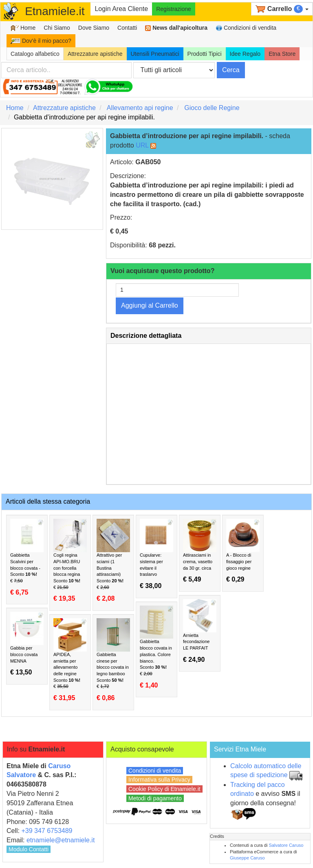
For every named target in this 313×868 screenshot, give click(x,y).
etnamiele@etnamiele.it (61, 840)
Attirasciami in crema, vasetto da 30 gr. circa (200, 551)
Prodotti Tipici (205, 54)
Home (23, 28)
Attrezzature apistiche (95, 54)
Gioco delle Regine (212, 108)
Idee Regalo (245, 54)
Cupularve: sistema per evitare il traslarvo (156, 554)
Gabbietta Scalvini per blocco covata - (27, 557)
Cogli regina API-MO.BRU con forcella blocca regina (70, 561)
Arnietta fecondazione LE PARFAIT (200, 631)
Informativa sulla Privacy (159, 780)
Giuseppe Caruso (247, 858)
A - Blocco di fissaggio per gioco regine (243, 551)
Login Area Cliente (121, 9)
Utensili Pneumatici (155, 54)
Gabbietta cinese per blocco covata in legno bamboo (113, 660)
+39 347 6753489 (47, 831)
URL (142, 145)
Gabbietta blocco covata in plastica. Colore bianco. (156, 647)
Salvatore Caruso (286, 845)
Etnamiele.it (55, 11)
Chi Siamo (57, 28)
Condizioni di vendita (246, 28)
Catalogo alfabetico (35, 54)
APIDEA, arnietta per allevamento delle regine (70, 660)
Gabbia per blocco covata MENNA (27, 644)
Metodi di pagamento (155, 798)
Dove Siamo (94, 28)
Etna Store (282, 54)
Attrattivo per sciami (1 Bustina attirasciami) (113, 561)
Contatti (127, 28)
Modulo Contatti (29, 849)
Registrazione (174, 9)
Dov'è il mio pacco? (41, 41)
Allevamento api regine (140, 108)
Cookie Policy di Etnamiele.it (164, 789)
